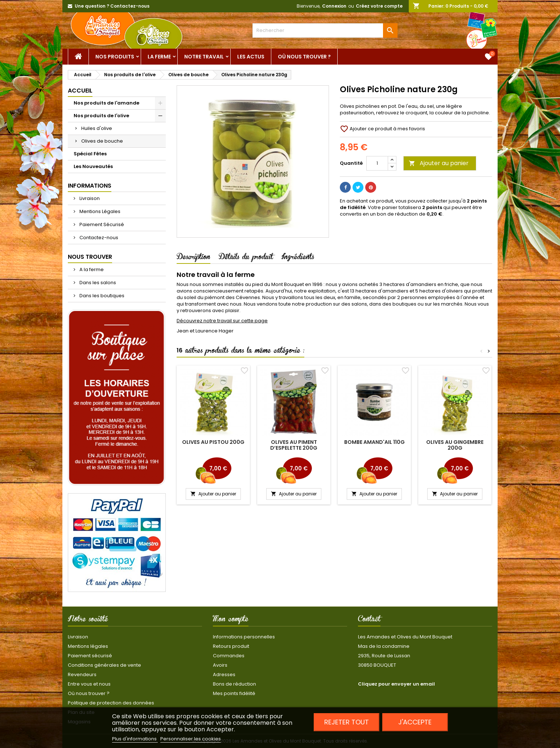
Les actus (251, 57)
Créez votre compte (379, 6)
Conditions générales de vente (104, 665)
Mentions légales (88, 646)
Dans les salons (97, 283)
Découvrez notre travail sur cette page (222, 321)
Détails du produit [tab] (246, 258)
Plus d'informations (135, 739)
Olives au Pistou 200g (213, 442)
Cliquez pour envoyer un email (396, 684)
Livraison (89, 198)
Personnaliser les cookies (191, 739)
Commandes (229, 656)
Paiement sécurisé (90, 656)
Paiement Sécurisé (101, 224)
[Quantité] (377, 163)
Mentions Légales (99, 211)
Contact (369, 620)
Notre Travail (204, 57)
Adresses (224, 675)
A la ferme (91, 269)
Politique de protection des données (111, 703)
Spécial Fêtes (90, 154)
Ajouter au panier (439, 163)
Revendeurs (82, 675)
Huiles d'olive (97, 128)
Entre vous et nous (89, 684)
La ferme (159, 57)
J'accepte (415, 722)
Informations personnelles (244, 637)
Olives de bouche (102, 141)
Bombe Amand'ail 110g (374, 442)
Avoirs (220, 665)
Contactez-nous (98, 238)
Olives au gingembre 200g (455, 445)
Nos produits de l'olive (101, 116)
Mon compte (231, 620)
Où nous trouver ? (304, 57)
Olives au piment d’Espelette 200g (294, 445)
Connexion (334, 6)
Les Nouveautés (93, 166)
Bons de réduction (234, 684)
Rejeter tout (347, 722)
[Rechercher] (325, 30)
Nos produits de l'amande (106, 103)
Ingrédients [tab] (298, 258)
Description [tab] (193, 258)
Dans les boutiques (101, 296)
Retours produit (231, 646)
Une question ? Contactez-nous (112, 6)
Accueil (80, 91)
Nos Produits (115, 57)
